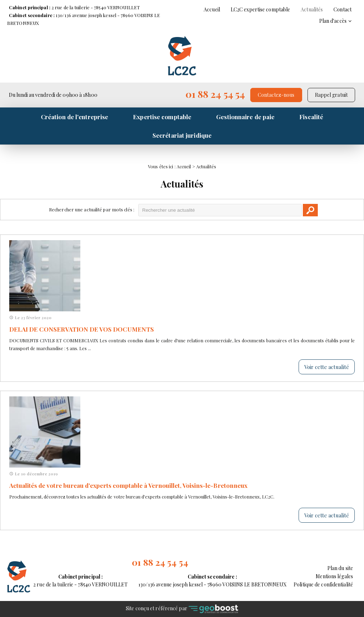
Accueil (212, 9)
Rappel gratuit (331, 95)
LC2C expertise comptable (260, 9)
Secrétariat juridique (182, 135)
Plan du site (340, 568)
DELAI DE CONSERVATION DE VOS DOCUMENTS (82, 329)
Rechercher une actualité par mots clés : (92, 209)
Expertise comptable (162, 117)
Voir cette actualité (327, 367)
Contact (342, 9)
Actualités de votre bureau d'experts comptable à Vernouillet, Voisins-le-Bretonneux (128, 485)
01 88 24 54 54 (215, 94)
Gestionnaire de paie (245, 117)
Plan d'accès (333, 21)
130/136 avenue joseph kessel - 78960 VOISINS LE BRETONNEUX (212, 580)
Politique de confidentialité (323, 584)
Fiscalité (311, 117)
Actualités (312, 9)
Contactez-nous (276, 95)
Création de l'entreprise (74, 117)
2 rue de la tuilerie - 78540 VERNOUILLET (74, 7)
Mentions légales (334, 576)
